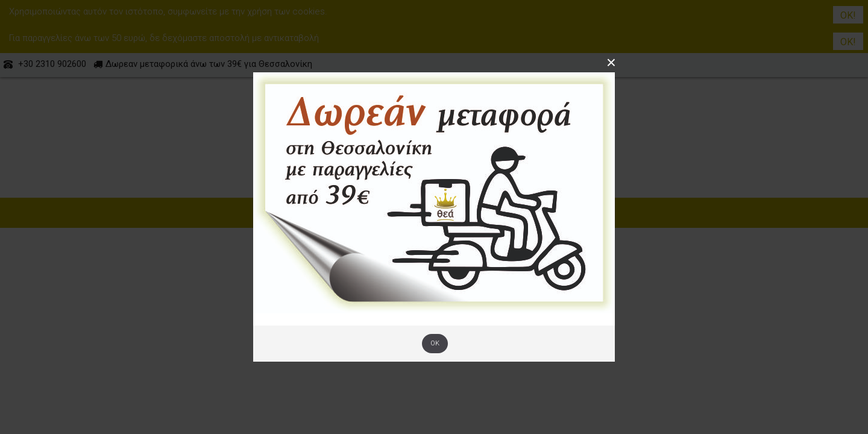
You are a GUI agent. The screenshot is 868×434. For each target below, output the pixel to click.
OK (435, 343)
